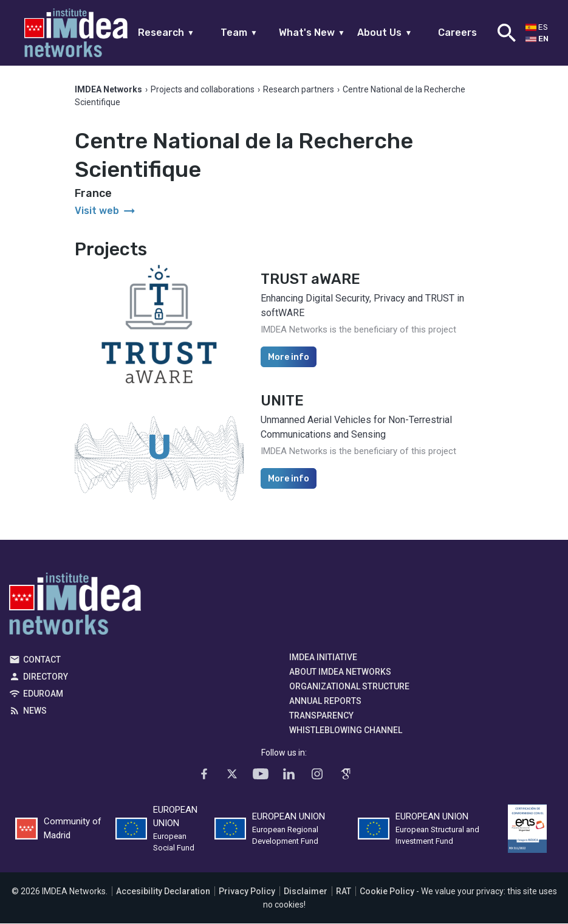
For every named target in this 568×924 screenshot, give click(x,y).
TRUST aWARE (310, 280)
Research (166, 33)
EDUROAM (43, 694)
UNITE (282, 401)
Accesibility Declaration (163, 892)
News (35, 711)
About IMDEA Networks (340, 672)
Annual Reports (325, 702)
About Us (385, 33)
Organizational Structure (349, 687)
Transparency (321, 716)
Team (239, 33)
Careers (457, 33)
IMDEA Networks (75, 607)
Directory (46, 677)
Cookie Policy (387, 892)
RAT (344, 892)
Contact (42, 660)
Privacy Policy (247, 892)
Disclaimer (306, 892)
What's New (312, 33)
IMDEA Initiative (323, 658)
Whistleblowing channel (346, 731)
